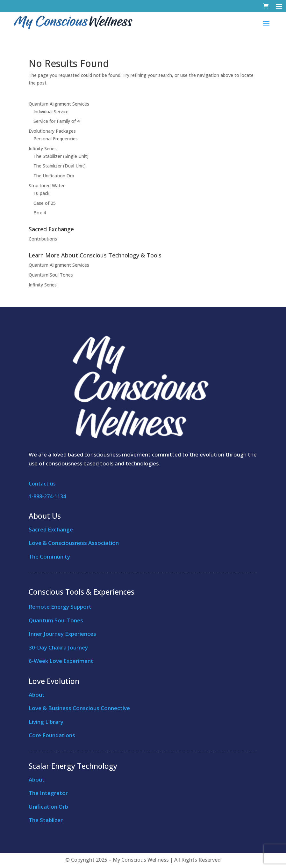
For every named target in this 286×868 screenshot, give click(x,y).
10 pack (41, 193)
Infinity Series (43, 148)
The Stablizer (46, 820)
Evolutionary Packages (52, 131)
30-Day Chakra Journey (58, 647)
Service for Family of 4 (57, 121)
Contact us (42, 484)
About (37, 695)
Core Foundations (52, 735)
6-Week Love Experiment (61, 661)
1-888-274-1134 (47, 496)
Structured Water (47, 185)
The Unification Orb (54, 176)
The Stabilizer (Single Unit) (61, 156)
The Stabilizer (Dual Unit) (60, 166)
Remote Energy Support (60, 607)
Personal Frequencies (56, 139)
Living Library (46, 722)
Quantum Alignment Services (59, 104)
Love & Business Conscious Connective (79, 708)
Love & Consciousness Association (74, 543)
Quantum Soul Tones (51, 275)
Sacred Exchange (51, 529)
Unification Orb (48, 807)
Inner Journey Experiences (62, 634)
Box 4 (40, 213)
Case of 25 (45, 203)
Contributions (43, 239)
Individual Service (51, 111)
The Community (49, 556)
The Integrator (48, 793)
